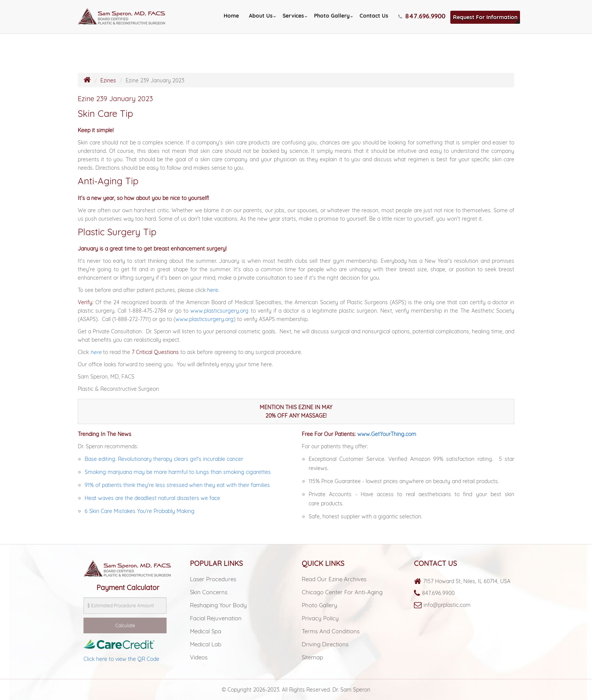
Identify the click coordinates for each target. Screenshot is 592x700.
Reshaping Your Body (218, 605)
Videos (199, 657)
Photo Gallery (332, 16)
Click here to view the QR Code (121, 659)
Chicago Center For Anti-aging (342, 592)
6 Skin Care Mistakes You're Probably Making (140, 511)
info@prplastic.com (447, 605)
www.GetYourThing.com (387, 434)
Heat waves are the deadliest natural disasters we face (152, 498)
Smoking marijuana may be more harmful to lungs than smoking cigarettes (178, 472)
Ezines (108, 80)
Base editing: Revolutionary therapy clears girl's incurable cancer (164, 459)
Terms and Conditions (331, 631)
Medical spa (206, 631)
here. (213, 290)
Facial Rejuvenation (216, 618)
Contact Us (374, 16)
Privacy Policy (320, 618)
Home (231, 16)
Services (293, 16)
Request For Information (485, 17)
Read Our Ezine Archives (334, 579)
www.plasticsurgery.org (219, 311)
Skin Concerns (209, 592)
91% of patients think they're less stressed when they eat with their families (178, 485)
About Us (261, 16)
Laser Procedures (213, 579)
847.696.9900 (438, 593)
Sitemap (312, 657)
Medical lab (206, 644)
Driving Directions (325, 644)
